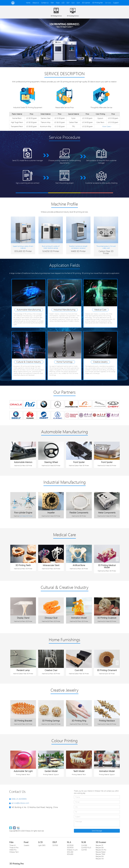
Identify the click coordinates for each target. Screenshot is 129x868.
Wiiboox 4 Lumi (72, 850)
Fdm (52, 3)
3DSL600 (70, 854)
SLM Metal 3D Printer (26, 516)
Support (116, 3)
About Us (36, 3)
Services (108, 3)
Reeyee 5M (100, 859)
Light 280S (42, 845)
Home (28, 3)
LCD (63, 3)
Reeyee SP (99, 845)
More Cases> (107, 126)
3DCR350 (70, 848)
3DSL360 (70, 852)
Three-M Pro (14, 848)
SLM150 (84, 850)
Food (58, 3)
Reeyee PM (100, 856)
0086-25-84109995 (19, 799)
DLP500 (55, 845)
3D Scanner (86, 3)
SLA (73, 3)
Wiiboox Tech (14, 852)
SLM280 (84, 845)
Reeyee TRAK (100, 854)
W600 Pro (13, 850)
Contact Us (45, 3)
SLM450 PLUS (86, 848)
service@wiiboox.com (20, 803)
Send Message (97, 831)
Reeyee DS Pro (101, 850)
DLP (68, 3)
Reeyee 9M (100, 848)
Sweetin (26, 845)
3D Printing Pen (98, 3)
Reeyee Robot (101, 852)
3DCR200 (70, 845)
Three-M (13, 845)
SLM (78, 3)
